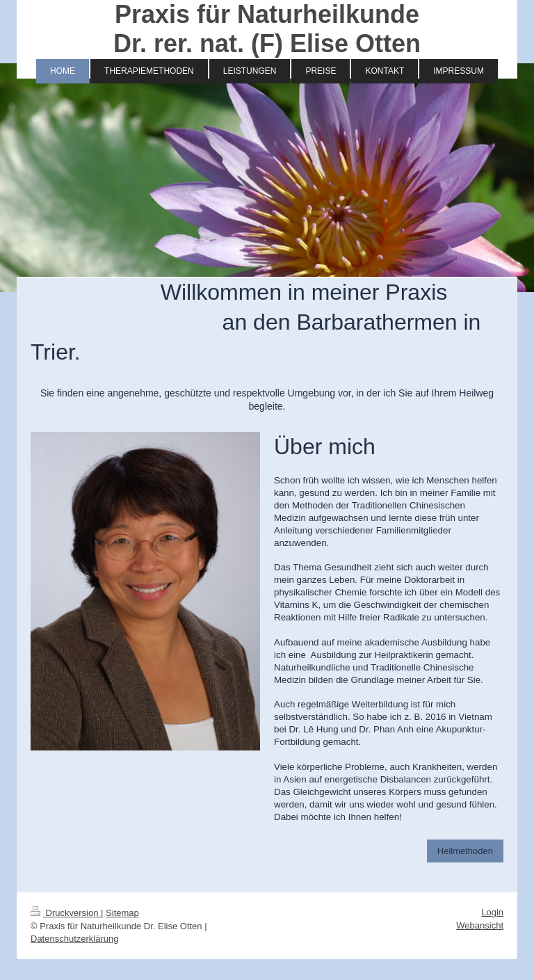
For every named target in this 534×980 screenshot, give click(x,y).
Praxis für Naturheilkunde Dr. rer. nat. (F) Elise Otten (267, 29)
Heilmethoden (465, 851)
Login (492, 912)
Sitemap (122, 913)
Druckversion (66, 913)
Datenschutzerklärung (74, 939)
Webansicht (480, 925)
